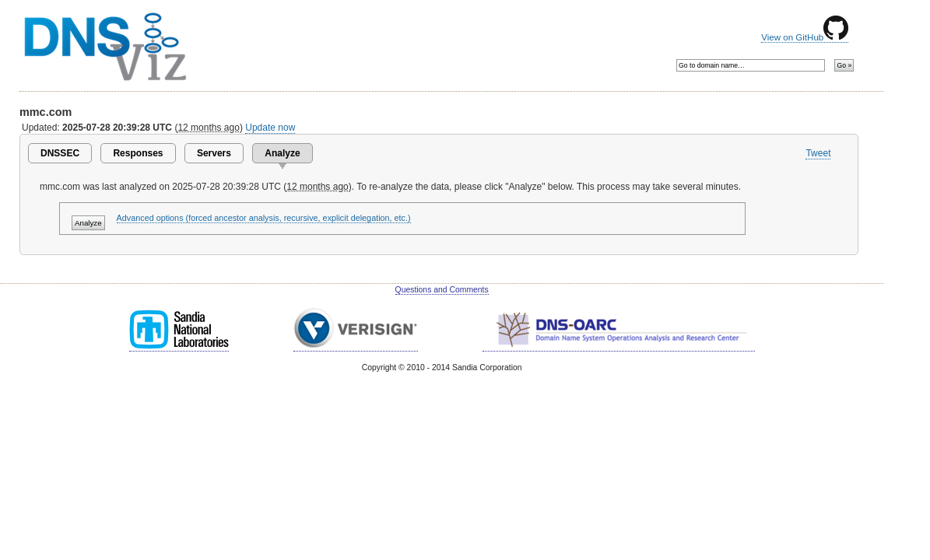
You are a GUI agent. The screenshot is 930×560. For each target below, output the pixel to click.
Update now (270, 128)
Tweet (818, 153)
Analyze (282, 153)
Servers (214, 153)
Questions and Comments (442, 290)
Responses (138, 153)
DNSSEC (60, 153)
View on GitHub (805, 37)
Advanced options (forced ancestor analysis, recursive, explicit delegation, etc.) (264, 218)
